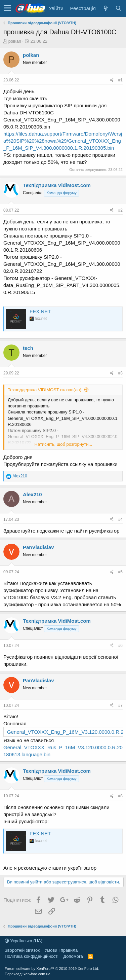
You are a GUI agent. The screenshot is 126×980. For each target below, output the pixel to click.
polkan (15, 41)
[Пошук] (118, 8)
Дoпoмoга (73, 956)
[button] (8, 8)
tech (28, 348)
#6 (120, 646)
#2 (120, 210)
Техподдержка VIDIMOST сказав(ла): (45, 390)
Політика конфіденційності (32, 956)
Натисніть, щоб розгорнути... (64, 444)
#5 (120, 572)
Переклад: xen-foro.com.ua (28, 974)
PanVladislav (38, 547)
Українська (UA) (24, 941)
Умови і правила (61, 950)
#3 (120, 373)
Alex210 (32, 494)
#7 (120, 705)
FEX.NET (40, 311)
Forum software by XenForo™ (52, 969)
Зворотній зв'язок (22, 950)
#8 (120, 796)
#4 (120, 519)
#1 (120, 80)
